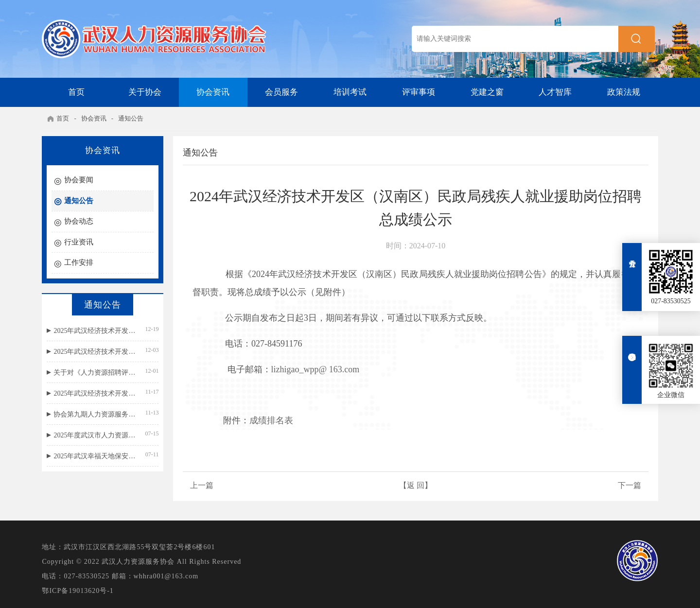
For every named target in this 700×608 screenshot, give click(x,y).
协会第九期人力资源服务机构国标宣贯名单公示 (95, 414)
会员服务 (281, 92)
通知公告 (131, 118)
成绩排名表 (271, 420)
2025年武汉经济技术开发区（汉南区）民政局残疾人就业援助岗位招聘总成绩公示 (95, 331)
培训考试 (350, 92)
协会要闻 (79, 180)
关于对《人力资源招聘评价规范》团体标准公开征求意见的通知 (95, 373)
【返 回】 (416, 485)
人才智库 (555, 92)
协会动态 (79, 221)
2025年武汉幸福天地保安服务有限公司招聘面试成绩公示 (95, 456)
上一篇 (202, 485)
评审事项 (419, 92)
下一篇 (630, 485)
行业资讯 (79, 242)
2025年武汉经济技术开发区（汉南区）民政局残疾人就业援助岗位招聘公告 (95, 393)
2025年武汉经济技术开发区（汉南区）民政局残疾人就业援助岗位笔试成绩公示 (95, 352)
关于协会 (145, 92)
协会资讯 (213, 92)
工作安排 (79, 262)
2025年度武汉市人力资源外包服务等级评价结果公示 (95, 435)
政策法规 (624, 92)
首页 (76, 92)
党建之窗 (487, 92)
